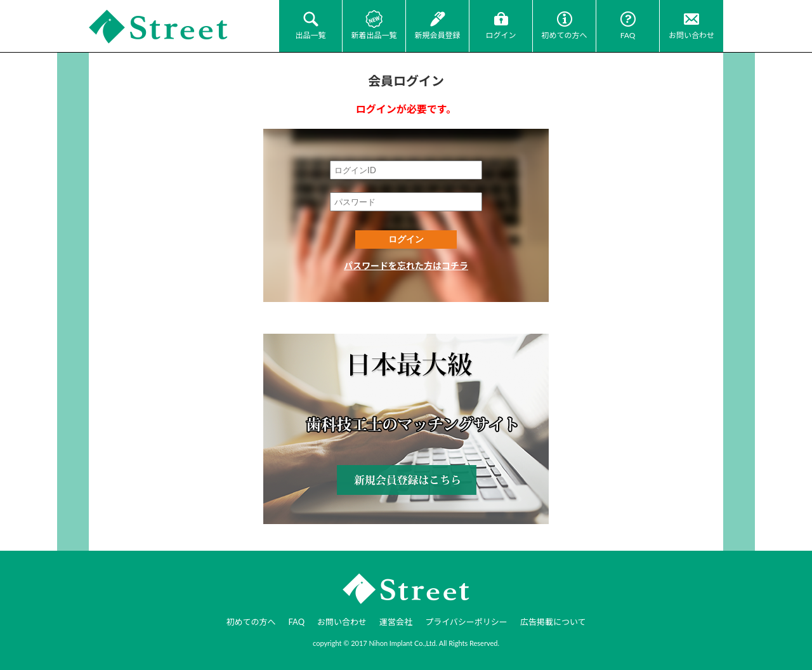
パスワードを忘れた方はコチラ (406, 266)
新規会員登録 (437, 35)
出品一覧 (310, 35)
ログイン (501, 35)
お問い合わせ (691, 35)
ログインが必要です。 (406, 109)
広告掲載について (553, 622)
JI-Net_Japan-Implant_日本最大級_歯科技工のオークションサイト (159, 27)
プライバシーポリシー (466, 622)
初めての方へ (564, 35)
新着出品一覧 (374, 35)
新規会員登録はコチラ (406, 429)
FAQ (628, 35)
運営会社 (396, 622)
